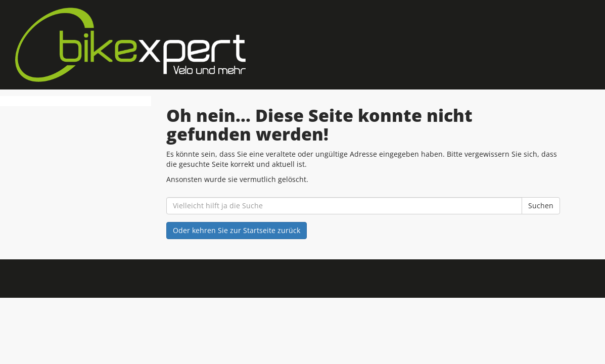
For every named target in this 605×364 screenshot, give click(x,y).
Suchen (541, 206)
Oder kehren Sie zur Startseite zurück (237, 230)
